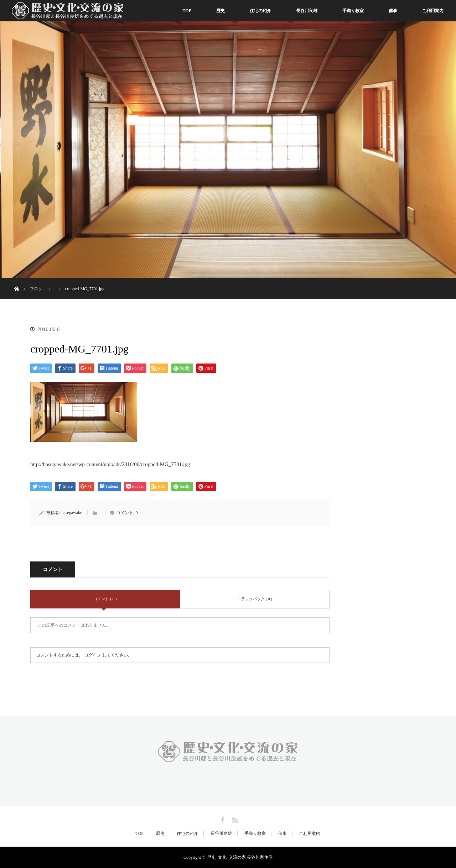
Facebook (222, 819)
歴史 (221, 11)
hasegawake (72, 513)
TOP (187, 11)
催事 (393, 11)
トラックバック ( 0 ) (255, 599)
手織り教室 (353, 11)
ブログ (36, 289)
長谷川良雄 (307, 11)
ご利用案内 (433, 11)
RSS (234, 819)
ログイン (93, 655)
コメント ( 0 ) (105, 599)
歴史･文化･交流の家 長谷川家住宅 (240, 857)
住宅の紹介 (260, 11)
